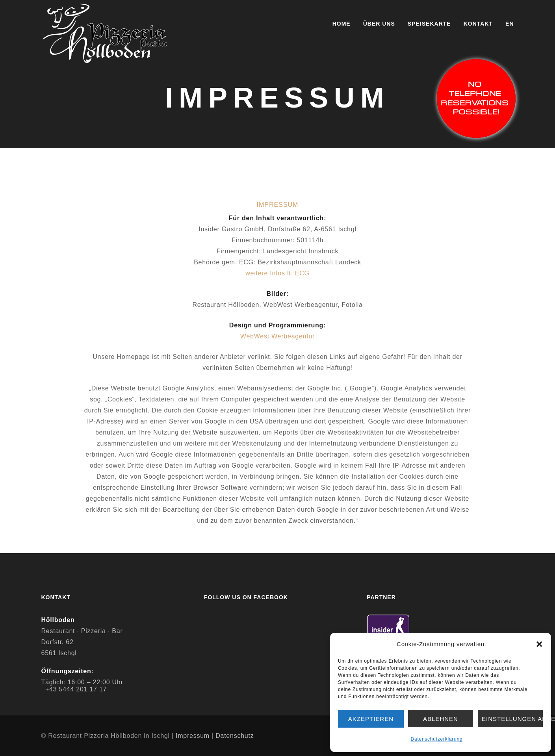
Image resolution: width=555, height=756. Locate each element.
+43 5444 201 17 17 (76, 689)
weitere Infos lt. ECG (277, 273)
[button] (539, 644)
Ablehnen (441, 719)
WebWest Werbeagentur (277, 336)
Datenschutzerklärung (437, 739)
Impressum (193, 736)
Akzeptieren (371, 719)
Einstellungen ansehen (512, 719)
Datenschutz (235, 736)
